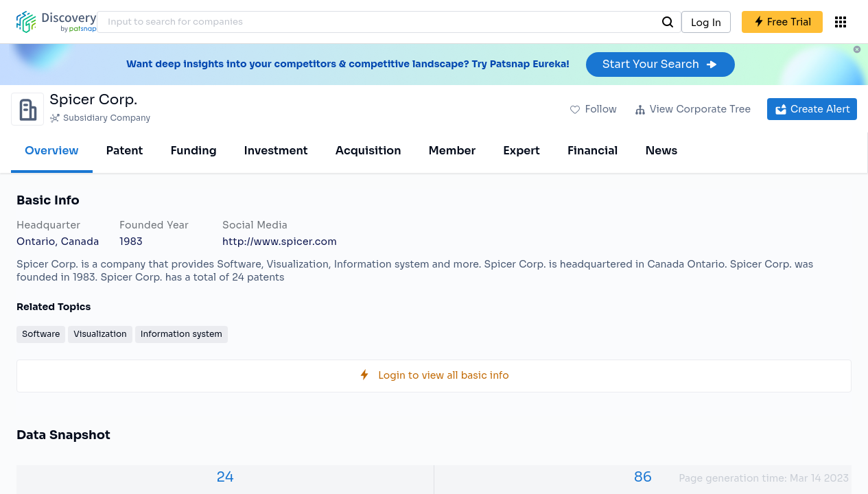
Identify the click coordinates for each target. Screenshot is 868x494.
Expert (521, 151)
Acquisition (368, 151)
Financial (593, 151)
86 (643, 477)
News (661, 151)
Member (453, 151)
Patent (125, 151)
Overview (52, 151)
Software (41, 334)
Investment (276, 151)
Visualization (100, 334)
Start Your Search (660, 64)
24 (225, 477)
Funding (193, 151)
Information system (181, 334)
